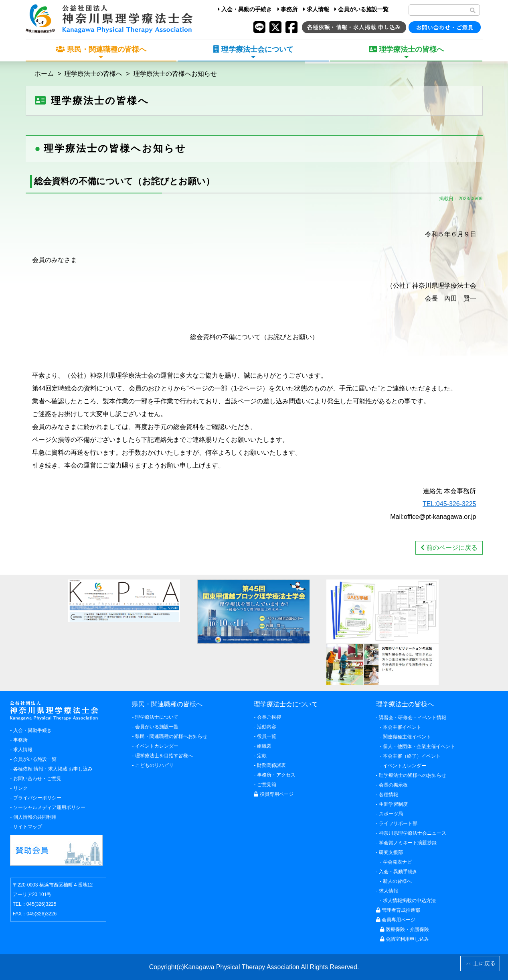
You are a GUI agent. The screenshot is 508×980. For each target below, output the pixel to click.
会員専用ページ (396, 920)
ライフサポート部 (398, 823)
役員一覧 (267, 736)
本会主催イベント (402, 727)
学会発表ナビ (397, 862)
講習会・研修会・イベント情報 (413, 718)
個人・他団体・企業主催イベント (419, 746)
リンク (20, 788)
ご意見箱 (267, 785)
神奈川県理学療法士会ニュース (413, 833)
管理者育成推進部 (398, 910)
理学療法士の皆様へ (93, 74)
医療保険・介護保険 (405, 929)
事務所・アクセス (276, 775)
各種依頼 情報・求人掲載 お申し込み (53, 769)
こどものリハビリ (154, 765)
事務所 (288, 9)
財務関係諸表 (271, 765)
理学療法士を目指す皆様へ (164, 756)
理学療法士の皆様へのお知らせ (413, 775)
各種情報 (389, 795)
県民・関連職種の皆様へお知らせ (171, 736)
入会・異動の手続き (245, 9)
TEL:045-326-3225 (449, 504)
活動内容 (267, 727)
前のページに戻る (449, 548)
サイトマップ (28, 827)
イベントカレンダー (157, 746)
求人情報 (316, 9)
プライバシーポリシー (37, 798)
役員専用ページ (273, 794)
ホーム (44, 74)
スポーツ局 (391, 814)
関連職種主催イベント (407, 737)
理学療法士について (157, 717)
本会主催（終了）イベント (412, 756)
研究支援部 (391, 852)
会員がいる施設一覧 (361, 9)
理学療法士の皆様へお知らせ (175, 74)
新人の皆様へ (397, 881)
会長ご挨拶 (269, 717)
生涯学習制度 (393, 804)
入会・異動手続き (32, 730)
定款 (262, 756)
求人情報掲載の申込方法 (409, 901)
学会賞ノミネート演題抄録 (408, 843)
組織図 (264, 746)
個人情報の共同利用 (35, 817)
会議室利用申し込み (405, 939)
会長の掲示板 (393, 785)
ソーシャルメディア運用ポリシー (49, 807)
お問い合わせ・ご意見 (37, 779)
